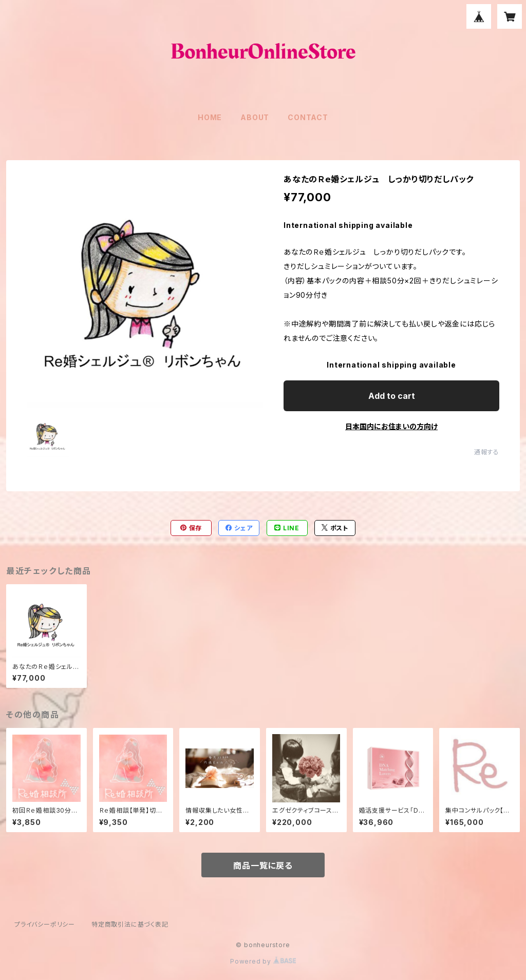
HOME (210, 117)
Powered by (263, 961)
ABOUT (255, 117)
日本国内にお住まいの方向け (391, 426)
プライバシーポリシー (45, 924)
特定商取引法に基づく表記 (130, 924)
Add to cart (392, 396)
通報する (487, 452)
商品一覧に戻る (263, 866)
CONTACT (308, 117)
